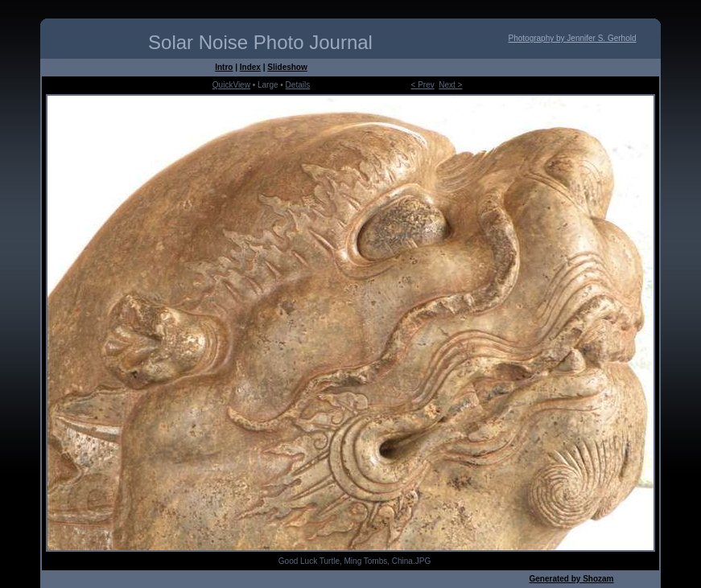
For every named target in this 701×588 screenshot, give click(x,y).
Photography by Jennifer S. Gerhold (573, 38)
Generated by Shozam (571, 579)
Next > (450, 85)
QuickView (231, 85)
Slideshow (287, 67)
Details (298, 85)
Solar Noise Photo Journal (260, 42)
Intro (224, 67)
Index (250, 67)
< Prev (423, 85)
